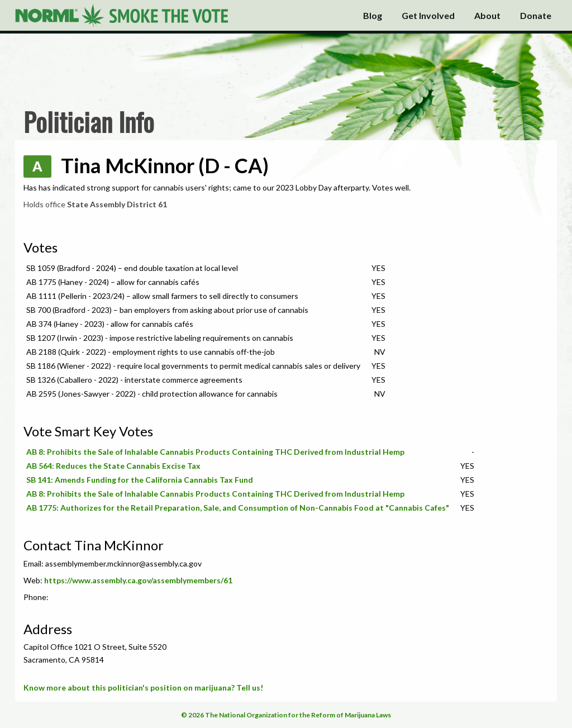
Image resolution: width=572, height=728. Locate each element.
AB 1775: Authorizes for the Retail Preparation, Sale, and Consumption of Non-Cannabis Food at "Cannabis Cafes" (238, 508)
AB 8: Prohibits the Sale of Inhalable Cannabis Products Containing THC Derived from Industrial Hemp (215, 452)
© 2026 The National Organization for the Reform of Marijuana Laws (286, 715)
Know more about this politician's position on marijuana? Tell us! (143, 687)
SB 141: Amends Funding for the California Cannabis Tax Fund (140, 480)
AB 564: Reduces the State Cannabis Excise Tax (113, 466)
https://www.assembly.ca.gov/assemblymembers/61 (138, 580)
